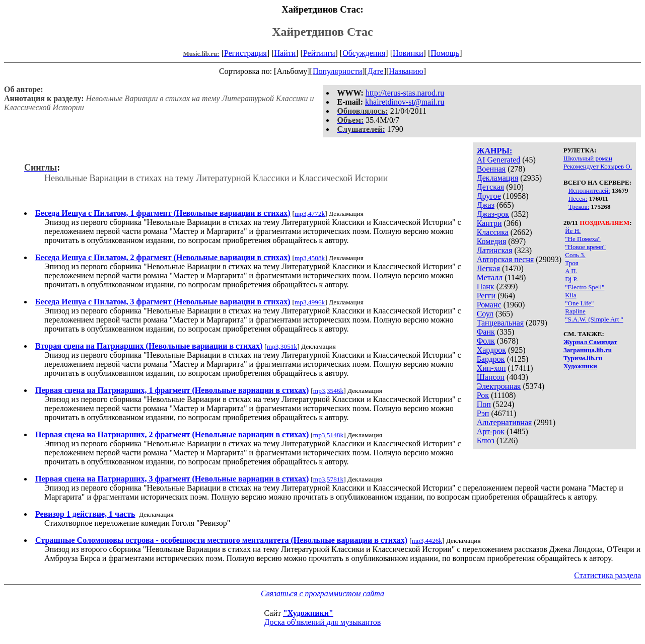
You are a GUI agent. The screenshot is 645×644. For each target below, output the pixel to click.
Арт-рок (491, 431)
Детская (491, 187)
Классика (493, 232)
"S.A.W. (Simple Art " (594, 319)
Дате (376, 71)
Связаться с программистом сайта (322, 593)
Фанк (486, 332)
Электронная (499, 386)
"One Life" (579, 303)
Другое (489, 196)
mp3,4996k (310, 302)
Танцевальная (500, 323)
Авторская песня (506, 259)
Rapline (575, 311)
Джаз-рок (493, 214)
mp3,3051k (282, 346)
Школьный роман (588, 158)
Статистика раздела (607, 575)
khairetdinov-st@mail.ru (405, 102)
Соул (485, 314)
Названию (406, 71)
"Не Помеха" (583, 239)
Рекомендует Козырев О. (598, 166)
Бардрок (491, 359)
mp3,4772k (310, 214)
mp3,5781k (328, 479)
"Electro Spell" (585, 287)
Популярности (337, 71)
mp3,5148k (328, 435)
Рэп (483, 413)
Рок (483, 395)
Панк (486, 287)
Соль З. (575, 255)
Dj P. (571, 279)
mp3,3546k (328, 391)
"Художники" (308, 613)
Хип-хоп (491, 368)
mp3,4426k (427, 541)
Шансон (491, 377)
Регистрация (245, 53)
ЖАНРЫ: (495, 151)
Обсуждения (364, 53)
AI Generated (499, 160)
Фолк (486, 341)
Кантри (489, 223)
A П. (571, 271)
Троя (571, 263)
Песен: (578, 198)
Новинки (408, 53)
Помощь (445, 53)
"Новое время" (585, 247)
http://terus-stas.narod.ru (405, 93)
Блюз (486, 440)
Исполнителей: (589, 190)
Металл (490, 277)
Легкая (488, 268)
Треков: (579, 207)
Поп (484, 404)
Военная (491, 169)
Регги (486, 296)
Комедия (492, 241)
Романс (489, 305)
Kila (570, 295)
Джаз (486, 205)
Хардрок (491, 350)
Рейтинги (319, 53)
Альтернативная (505, 422)
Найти (285, 53)
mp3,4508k (310, 258)
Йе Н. (573, 231)
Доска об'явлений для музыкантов (323, 622)
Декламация (498, 178)
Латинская (495, 250)
